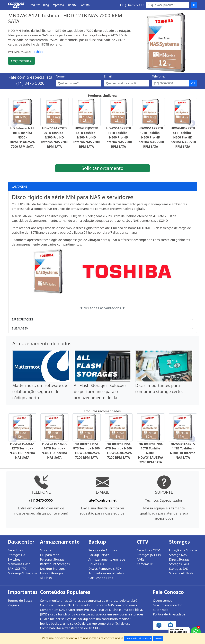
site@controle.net (102, 500)
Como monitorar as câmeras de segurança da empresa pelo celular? (89, 601)
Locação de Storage (183, 550)
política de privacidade (138, 638)
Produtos (35, 5)
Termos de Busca (20, 601)
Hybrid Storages (52, 573)
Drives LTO (96, 564)
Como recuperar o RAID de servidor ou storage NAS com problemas (89, 605)
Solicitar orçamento (102, 168)
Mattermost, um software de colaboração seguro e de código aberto (40, 391)
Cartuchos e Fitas (101, 578)
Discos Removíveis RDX (105, 569)
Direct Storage (179, 559)
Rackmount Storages (55, 564)
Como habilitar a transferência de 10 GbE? (70, 628)
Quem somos (163, 601)
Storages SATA (179, 564)
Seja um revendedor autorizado (167, 607)
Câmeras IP (145, 564)
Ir (194, 5)
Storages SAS (179, 569)
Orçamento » (21, 61)
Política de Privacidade (169, 614)
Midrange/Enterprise (22, 573)
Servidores (15, 550)
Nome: (61, 76)
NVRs (141, 559)
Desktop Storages (53, 569)
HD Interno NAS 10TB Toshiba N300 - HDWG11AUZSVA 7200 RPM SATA (22, 137)
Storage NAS (178, 555)
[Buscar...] (168, 5)
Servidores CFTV (148, 550)
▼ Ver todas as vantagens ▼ (103, 308)
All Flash (46, 578)
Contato (85, 5)
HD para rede (50, 555)
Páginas (14, 605)
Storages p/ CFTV (149, 555)
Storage (46, 550)
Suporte (72, 5)
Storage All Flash (181, 573)
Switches (14, 559)
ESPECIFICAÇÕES (23, 319)
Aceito (158, 638)
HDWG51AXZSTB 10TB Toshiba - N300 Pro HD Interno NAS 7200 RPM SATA (151, 137)
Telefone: (159, 76)
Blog (46, 5)
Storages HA (17, 555)
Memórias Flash (19, 564)
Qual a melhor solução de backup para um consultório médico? (85, 619)
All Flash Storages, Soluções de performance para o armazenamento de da (100, 391)
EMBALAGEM (20, 328)
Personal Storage (52, 559)
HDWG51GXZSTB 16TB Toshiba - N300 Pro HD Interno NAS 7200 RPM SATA (119, 137)
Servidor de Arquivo (103, 550)
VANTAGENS (20, 187)
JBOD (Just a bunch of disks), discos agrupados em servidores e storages (92, 614)
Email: (108, 76)
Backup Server (99, 555)
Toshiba (38, 52)
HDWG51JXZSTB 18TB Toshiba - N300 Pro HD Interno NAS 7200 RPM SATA (86, 137)
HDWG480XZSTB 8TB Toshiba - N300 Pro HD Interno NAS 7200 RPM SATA (183, 137)
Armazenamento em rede (107, 559)
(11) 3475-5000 (132, 5)
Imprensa (58, 5)
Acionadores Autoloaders (106, 573)
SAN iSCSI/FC (17, 569)
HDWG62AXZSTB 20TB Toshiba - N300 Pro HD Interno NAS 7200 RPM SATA (54, 137)
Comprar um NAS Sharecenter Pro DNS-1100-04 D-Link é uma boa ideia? (92, 610)
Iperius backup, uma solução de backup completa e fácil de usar (86, 623)
